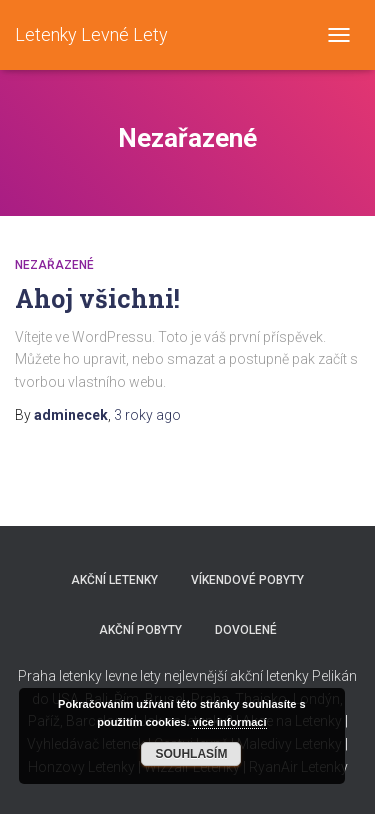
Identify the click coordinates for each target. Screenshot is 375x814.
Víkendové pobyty (247, 580)
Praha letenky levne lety (89, 676)
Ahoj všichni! (97, 298)
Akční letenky (114, 580)
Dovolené (246, 630)
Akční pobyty (140, 630)
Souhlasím (191, 754)
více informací (230, 722)
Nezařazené (54, 265)
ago (147, 415)
